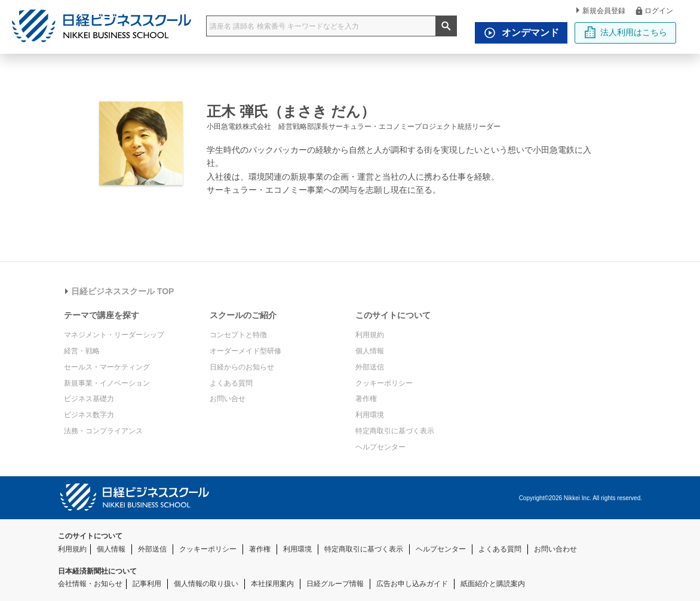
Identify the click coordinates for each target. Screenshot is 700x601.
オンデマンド (518, 33)
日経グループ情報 (335, 584)
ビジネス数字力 (89, 415)
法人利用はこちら (626, 32)
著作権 (366, 399)
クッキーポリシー (384, 383)
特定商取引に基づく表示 (395, 431)
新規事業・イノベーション (107, 383)
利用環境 (370, 415)
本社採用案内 (272, 584)
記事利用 (147, 584)
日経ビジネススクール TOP (119, 291)
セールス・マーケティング (107, 367)
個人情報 (370, 351)
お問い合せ (228, 399)
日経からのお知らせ (242, 367)
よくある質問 (231, 383)
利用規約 (370, 335)
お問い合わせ (555, 549)
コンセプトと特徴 (238, 335)
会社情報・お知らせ (90, 584)
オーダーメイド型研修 (245, 351)
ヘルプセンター (380, 447)
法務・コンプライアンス (103, 431)
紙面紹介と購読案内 (493, 584)
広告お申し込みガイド (412, 584)
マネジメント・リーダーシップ (114, 335)
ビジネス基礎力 (89, 399)
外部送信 (370, 367)
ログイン (654, 10)
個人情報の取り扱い (206, 584)
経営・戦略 (82, 351)
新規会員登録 (601, 11)
